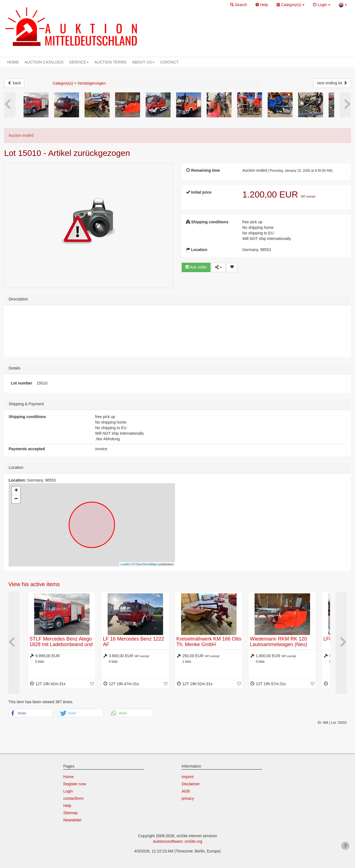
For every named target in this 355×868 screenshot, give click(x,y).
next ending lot (332, 83)
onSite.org (193, 841)
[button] (239, 5)
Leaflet (125, 564)
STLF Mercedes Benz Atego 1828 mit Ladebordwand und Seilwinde (61, 644)
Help (67, 806)
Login (68, 791)
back (14, 83)
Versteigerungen (92, 83)
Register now (75, 784)
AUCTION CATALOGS (44, 62)
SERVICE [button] (79, 62)
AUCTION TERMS (110, 62)
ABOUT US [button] (143, 62)
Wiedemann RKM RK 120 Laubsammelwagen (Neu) (278, 642)
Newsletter (72, 820)
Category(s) (63, 83)
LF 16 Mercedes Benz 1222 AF (134, 642)
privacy (188, 798)
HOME (13, 62)
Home (68, 777)
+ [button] (16, 491)
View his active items (34, 584)
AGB (186, 791)
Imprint (188, 777)
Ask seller (196, 267)
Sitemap (70, 813)
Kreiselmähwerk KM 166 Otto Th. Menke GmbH (209, 642)
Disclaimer (191, 784)
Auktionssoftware (168, 841)
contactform (73, 798)
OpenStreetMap (146, 564)
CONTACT (169, 62)
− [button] (16, 499)
